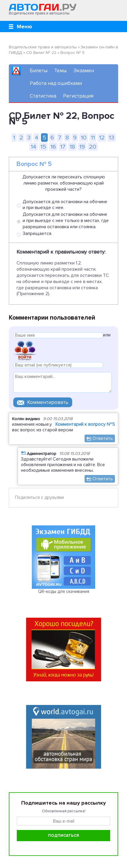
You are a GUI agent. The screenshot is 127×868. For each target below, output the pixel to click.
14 (33, 147)
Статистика (43, 96)
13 (112, 138)
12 (102, 138)
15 (43, 147)
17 (63, 147)
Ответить (103, 438)
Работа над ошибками (56, 83)
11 (93, 138)
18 (72, 147)
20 (93, 147)
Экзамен (84, 71)
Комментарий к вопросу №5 (85, 424)
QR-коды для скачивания (64, 591)
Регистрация (78, 96)
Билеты (39, 71)
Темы (60, 71)
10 (84, 138)
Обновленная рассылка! (64, 811)
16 (53, 147)
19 (82, 147)
